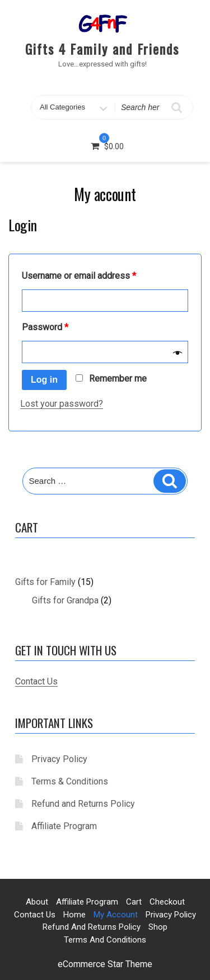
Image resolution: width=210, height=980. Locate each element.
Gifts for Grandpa (65, 600)
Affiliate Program (64, 826)
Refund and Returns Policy (83, 804)
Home (74, 915)
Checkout (167, 902)
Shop (158, 927)
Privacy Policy (59, 759)
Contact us (35, 915)
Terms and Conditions (105, 940)
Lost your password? (62, 404)
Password (45, 327)
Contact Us (36, 681)
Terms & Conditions (70, 781)
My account (116, 915)
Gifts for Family (45, 582)
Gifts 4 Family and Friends (102, 49)
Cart (134, 902)
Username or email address (79, 276)
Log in (44, 380)
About (37, 902)
